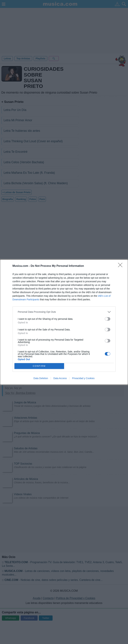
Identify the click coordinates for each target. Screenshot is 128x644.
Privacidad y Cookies (83, 378)
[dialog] (64, 322)
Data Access (60, 378)
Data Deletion (41, 378)
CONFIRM (39, 366)
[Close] (121, 266)
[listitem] (64, 312)
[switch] (108, 319)
